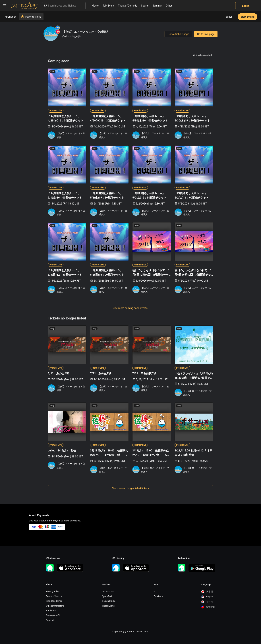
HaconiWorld (108, 606)
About (49, 585)
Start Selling (247, 17)
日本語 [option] (207, 592)
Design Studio (109, 601)
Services (106, 585)
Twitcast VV (108, 592)
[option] (208, 592)
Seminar (157, 6)
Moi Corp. (143, 632)
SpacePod (107, 596)
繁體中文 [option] (208, 607)
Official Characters (55, 606)
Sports (145, 6)
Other (169, 6)
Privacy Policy (53, 592)
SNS (156, 585)
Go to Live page (206, 34)
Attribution (51, 611)
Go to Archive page (178, 34)
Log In (246, 6)
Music (95, 6)
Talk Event (108, 6)
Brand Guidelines (54, 601)
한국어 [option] (207, 602)
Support (50, 620)
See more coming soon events (130, 308)
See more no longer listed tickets (130, 488)
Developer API (53, 615)
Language (206, 585)
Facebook (158, 596)
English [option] (207, 597)
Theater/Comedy (128, 6)
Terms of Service (54, 596)
